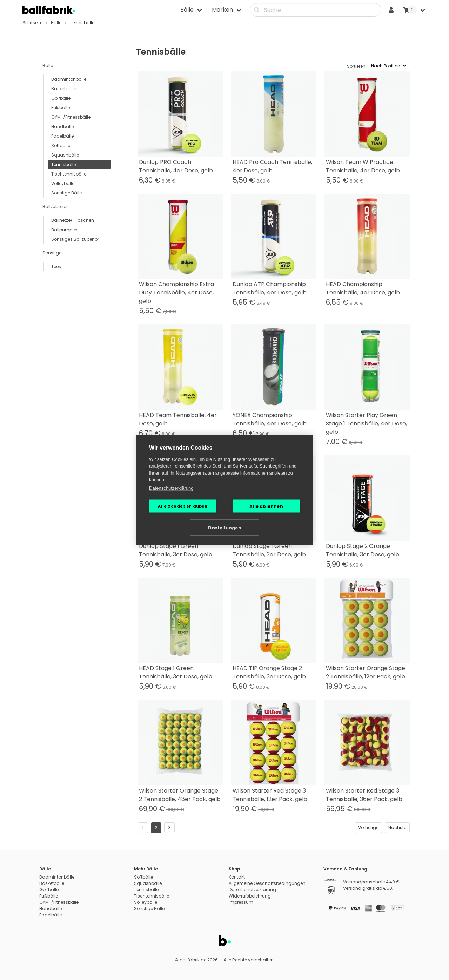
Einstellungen (224, 527)
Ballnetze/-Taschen (73, 220)
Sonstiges (53, 253)
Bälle (187, 10)
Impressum (241, 902)
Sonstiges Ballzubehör (75, 239)
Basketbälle (64, 89)
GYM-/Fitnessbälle (71, 117)
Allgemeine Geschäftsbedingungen (267, 883)
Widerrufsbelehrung (250, 896)
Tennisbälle (63, 164)
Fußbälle (61, 108)
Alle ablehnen (266, 506)
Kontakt (237, 877)
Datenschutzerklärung (171, 488)
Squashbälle (65, 155)
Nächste (397, 827)
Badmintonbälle (69, 79)
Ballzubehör (55, 207)
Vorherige (368, 827)
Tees (56, 267)
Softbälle (61, 145)
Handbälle (62, 127)
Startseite (32, 23)
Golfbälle (61, 98)
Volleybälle (63, 183)
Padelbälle (62, 136)
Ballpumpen (64, 230)
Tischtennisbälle (69, 174)
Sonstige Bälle (66, 193)
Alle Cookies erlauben (183, 506)
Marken (222, 10)
